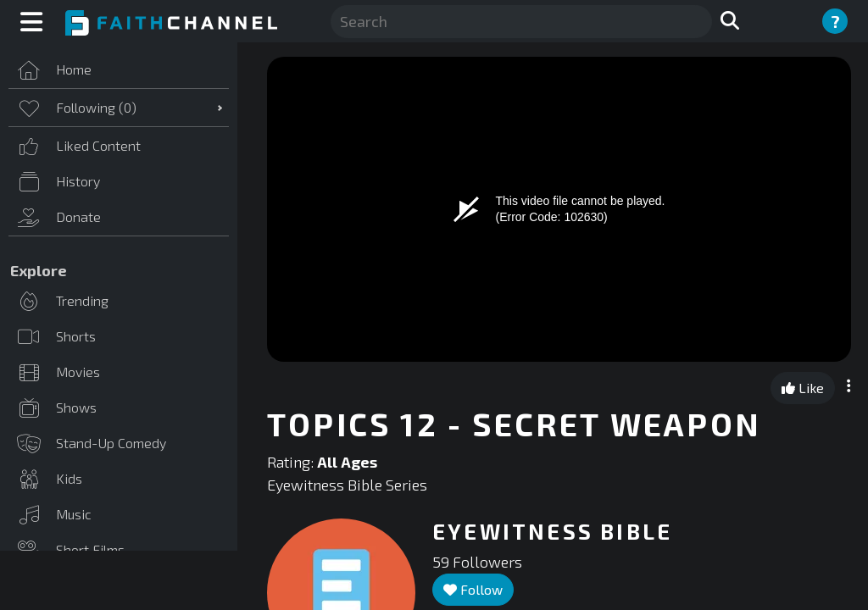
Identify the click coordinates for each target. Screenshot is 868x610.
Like (803, 388)
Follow (473, 589)
